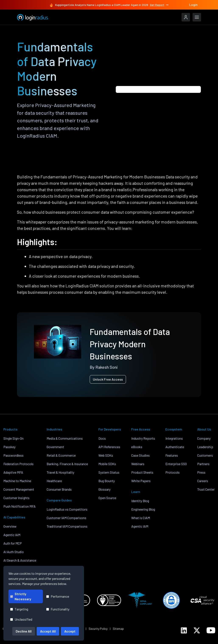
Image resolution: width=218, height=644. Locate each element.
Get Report (159, 5)
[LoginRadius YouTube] (211, 630)
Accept (70, 631)
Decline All (24, 631)
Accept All (48, 631)
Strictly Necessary (21, 596)
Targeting (19, 609)
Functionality (58, 609)
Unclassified (21, 619)
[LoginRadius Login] (186, 17)
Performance (58, 596)
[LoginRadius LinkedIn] (184, 630)
